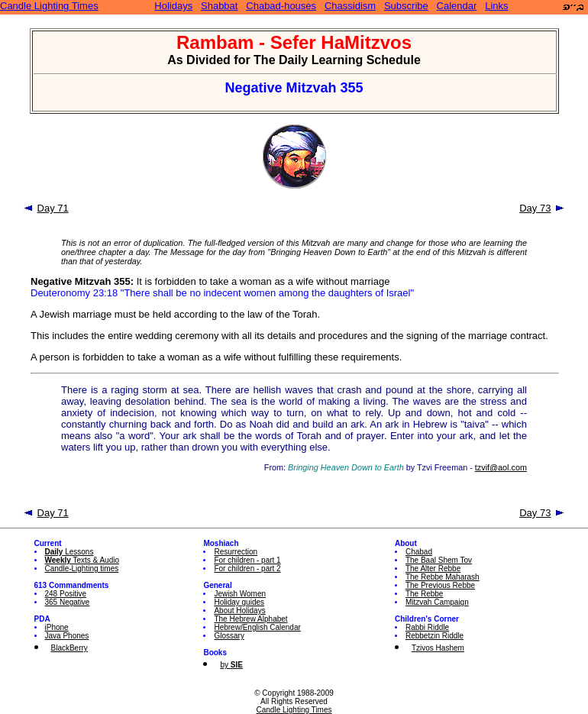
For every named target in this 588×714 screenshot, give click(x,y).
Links (496, 6)
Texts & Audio (82, 560)
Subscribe (406, 6)
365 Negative (68, 602)
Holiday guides (239, 602)
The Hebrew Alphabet (250, 619)
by (231, 665)
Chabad (419, 552)
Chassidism (350, 6)
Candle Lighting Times (49, 6)
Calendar (457, 6)
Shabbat (219, 6)
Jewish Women (240, 594)
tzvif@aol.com (501, 467)
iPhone (57, 627)
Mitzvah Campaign (437, 602)
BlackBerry (69, 648)
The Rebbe (424, 594)
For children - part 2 (247, 569)
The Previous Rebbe (440, 585)
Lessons (69, 552)
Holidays (173, 6)
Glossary (229, 636)
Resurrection (236, 552)
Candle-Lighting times (82, 569)
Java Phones (67, 636)
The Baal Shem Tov (439, 560)
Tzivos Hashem (438, 648)
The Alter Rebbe (433, 569)
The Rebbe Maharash (443, 577)
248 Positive (66, 594)
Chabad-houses (281, 6)
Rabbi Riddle (427, 627)
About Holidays (239, 611)
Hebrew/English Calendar (257, 627)
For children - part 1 (247, 560)
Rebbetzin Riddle (435, 636)
